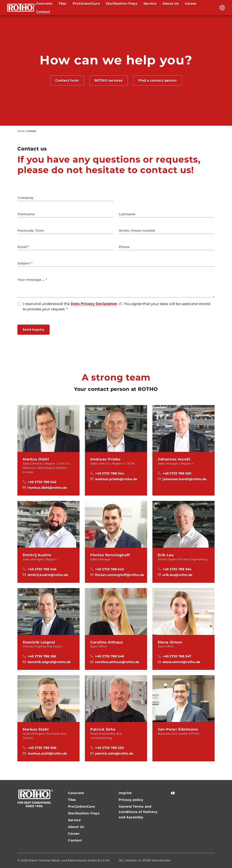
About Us (76, 827)
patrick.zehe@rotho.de (114, 754)
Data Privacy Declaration (94, 304)
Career (74, 834)
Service (74, 820)
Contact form (67, 80)
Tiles (72, 800)
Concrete (76, 793)
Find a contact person (158, 80)
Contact (43, 12)
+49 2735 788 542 (42, 482)
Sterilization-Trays (84, 813)
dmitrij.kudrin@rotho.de (48, 575)
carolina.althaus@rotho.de (117, 662)
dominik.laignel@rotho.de (49, 662)
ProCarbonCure (82, 807)
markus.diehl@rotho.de (47, 488)
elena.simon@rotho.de (181, 662)
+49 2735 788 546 (42, 569)
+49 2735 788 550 (177, 473)
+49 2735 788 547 (177, 656)
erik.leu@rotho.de (177, 575)
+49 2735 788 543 (109, 569)
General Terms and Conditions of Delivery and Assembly (138, 812)
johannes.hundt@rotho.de (184, 479)
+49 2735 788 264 (177, 569)
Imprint (125, 793)
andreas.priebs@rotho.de (116, 479)
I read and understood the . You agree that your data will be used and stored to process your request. (117, 306)
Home (21, 131)
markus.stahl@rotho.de (47, 754)
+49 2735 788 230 (109, 748)
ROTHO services (109, 80)
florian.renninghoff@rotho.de (120, 575)
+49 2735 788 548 (110, 656)
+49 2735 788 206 (42, 748)
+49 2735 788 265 (42, 656)
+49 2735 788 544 (110, 473)
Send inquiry (33, 330)
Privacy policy (131, 800)
